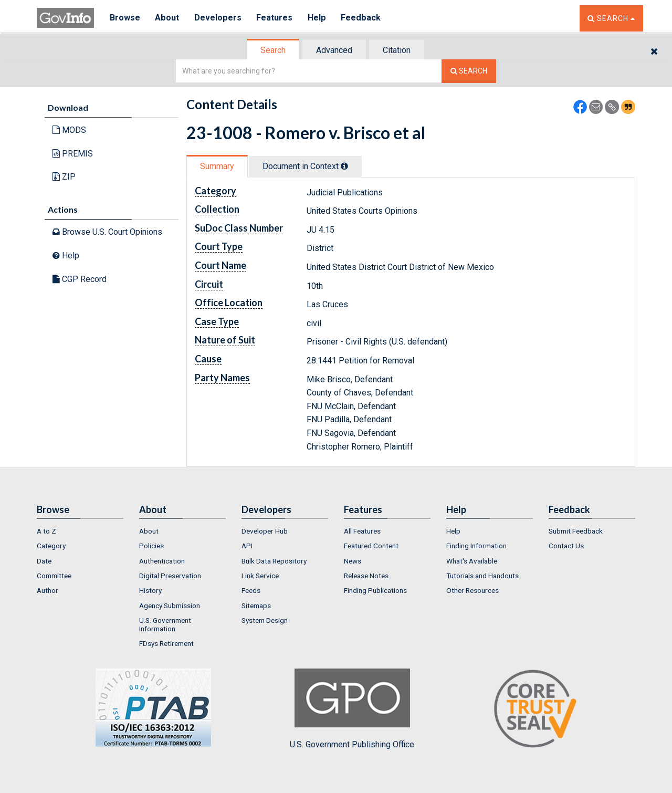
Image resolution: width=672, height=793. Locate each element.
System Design (265, 620)
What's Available (472, 561)
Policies (151, 546)
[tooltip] (344, 166)
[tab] (274, 50)
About (168, 18)
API (247, 546)
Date (44, 561)
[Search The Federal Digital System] (469, 71)
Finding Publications (375, 590)
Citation (397, 50)
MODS (69, 130)
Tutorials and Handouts (482, 576)
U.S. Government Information (165, 624)
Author (48, 590)
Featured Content (371, 546)
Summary (217, 166)
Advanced (334, 50)
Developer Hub (265, 531)
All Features (362, 531)
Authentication (162, 561)
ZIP (64, 177)
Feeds (251, 590)
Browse (125, 18)
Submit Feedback (576, 531)
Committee (54, 576)
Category (51, 546)
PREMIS (73, 154)
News (353, 561)
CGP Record (80, 279)
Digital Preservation (170, 576)
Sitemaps (256, 606)
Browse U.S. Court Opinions (107, 232)
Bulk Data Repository (274, 561)
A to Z (46, 531)
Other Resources (472, 590)
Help (319, 18)
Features (276, 18)
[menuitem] (80, 531)
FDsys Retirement (166, 643)
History (150, 590)
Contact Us (566, 546)
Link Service (260, 576)
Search (273, 50)
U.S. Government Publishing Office (352, 709)
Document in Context (305, 166)
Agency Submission (170, 606)
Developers (219, 18)
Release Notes (366, 576)
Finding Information (476, 546)
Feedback (363, 18)
